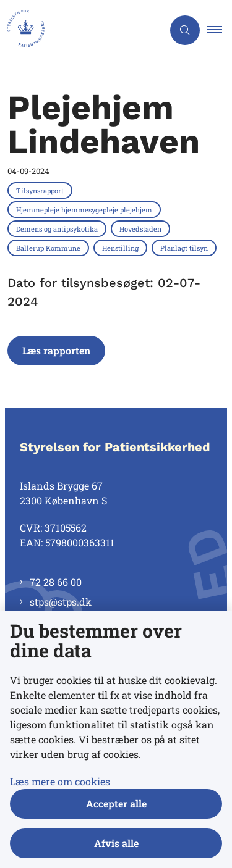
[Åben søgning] (185, 30)
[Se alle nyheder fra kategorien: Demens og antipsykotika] (58, 228)
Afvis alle (116, 843)
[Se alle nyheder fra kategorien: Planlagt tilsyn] (185, 248)
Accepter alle (116, 803)
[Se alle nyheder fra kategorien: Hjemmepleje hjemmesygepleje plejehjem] (85, 209)
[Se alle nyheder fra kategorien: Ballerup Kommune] (49, 248)
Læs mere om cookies (60, 781)
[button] (220, 30)
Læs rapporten (56, 350)
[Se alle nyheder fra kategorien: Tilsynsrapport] (41, 190)
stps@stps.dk (61, 602)
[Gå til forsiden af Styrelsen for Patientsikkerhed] (81, 30)
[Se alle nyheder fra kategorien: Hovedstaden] (142, 228)
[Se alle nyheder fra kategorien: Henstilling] (122, 248)
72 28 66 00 (56, 582)
